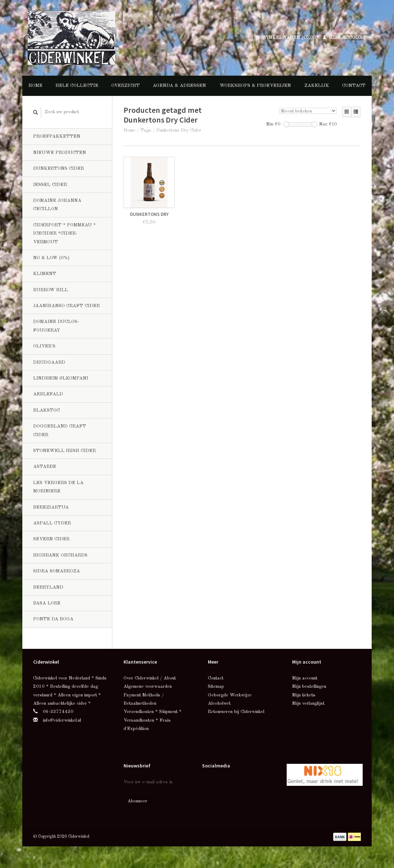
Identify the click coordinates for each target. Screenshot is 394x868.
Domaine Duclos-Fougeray (56, 326)
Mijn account (344, 38)
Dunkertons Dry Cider (179, 130)
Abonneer (137, 801)
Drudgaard (49, 362)
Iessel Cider (50, 185)
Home (35, 86)
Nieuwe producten (60, 153)
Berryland (48, 587)
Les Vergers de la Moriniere (58, 487)
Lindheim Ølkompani (61, 378)
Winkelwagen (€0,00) (287, 38)
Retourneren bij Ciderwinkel (236, 712)
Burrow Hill (51, 290)
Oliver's (44, 346)
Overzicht (126, 86)
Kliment (45, 274)
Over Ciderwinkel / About (150, 678)
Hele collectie (77, 86)
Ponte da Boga (53, 619)
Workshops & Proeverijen (255, 86)
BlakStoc (46, 410)
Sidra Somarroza (57, 571)
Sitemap (216, 687)
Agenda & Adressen (179, 86)
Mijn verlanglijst (308, 703)
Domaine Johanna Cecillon (57, 205)
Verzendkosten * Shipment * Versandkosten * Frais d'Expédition (153, 720)
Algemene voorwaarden (148, 687)
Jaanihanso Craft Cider (66, 306)
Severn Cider (51, 539)
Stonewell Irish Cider (64, 451)
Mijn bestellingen (309, 687)
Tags (146, 130)
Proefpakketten (57, 136)
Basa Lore (47, 603)
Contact (354, 86)
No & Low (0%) (51, 258)
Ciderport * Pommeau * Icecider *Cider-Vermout (64, 234)
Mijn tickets (304, 695)
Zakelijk (317, 86)
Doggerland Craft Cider (60, 430)
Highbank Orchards (60, 555)
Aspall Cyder (52, 523)
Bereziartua (51, 507)
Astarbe (45, 467)
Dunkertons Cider (59, 169)
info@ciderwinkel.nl (62, 720)
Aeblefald (48, 394)
